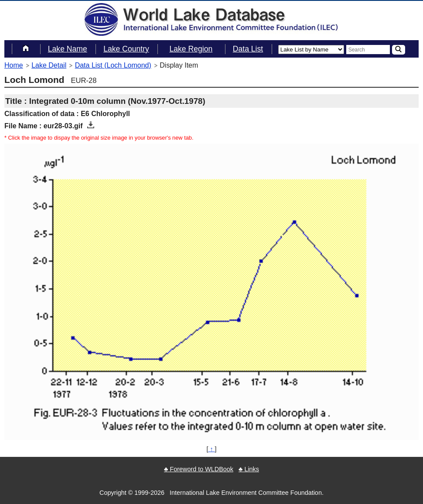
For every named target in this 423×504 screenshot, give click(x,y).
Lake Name (68, 49)
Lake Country (126, 49)
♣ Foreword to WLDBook (199, 469)
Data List (248, 49)
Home (14, 65)
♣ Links (249, 469)
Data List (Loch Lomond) (113, 65)
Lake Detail (49, 65)
